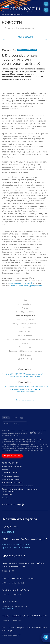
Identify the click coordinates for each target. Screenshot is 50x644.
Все (25, 300)
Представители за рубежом (16, 548)
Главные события (25, 304)
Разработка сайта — (13, 505)
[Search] (15, 423)
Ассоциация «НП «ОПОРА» (12, 466)
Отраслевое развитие (25, 320)
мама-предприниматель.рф (21, 285)
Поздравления (25, 347)
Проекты (5, 498)
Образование (7, 495)
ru (46, 10)
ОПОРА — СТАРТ (25, 359)
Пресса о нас (25, 331)
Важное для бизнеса (25, 312)
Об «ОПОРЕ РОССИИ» (10, 463)
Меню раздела (26, 37)
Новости (10, 28)
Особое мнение (25, 335)
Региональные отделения (15, 545)
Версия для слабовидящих (12, 15)
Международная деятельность (25, 324)
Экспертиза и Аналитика (11, 479)
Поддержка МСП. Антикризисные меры (25, 351)
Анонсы (25, 308)
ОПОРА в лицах (25, 328)
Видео (25, 343)
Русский (6, 418)
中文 (21, 418)
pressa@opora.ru (8, 609)
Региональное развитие (25, 28)
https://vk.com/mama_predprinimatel (27, 287)
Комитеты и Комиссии (10, 473)
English (14, 418)
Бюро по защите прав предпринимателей (25, 339)
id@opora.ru (8, 532)
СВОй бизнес (25, 355)
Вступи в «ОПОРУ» (12, 456)
